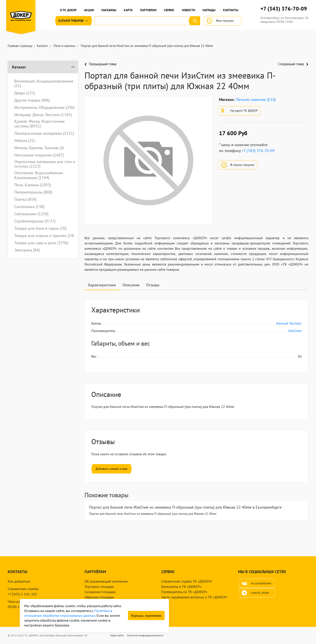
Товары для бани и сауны (40, 228)
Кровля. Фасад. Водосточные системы (39, 124)
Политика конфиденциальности (145, 635)
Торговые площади (99, 587)
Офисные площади (99, 597)
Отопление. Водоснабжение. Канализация (39, 175)
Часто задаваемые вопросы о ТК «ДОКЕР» (194, 597)
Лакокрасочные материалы (44, 133)
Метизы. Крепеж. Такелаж (39, 148)
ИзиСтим (295, 331)
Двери (25, 93)
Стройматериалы (35, 221)
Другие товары (32, 100)
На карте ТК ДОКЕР (239, 111)
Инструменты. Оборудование (44, 108)
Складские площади (100, 592)
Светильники (31, 214)
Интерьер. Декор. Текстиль (43, 115)
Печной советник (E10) (256, 100)
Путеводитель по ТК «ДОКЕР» (184, 592)
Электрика (27, 250)
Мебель (24, 141)
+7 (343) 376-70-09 (284, 9)
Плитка (25, 199)
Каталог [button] (74, 21)
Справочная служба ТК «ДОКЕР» (187, 581)
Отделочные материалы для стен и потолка (45, 164)
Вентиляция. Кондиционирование (44, 83)
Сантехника (29, 207)
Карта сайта (117, 635)
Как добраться (19, 581)
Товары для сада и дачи (41, 243)
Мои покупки (223, 21)
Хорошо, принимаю (146, 615)
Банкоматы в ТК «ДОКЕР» (181, 587)
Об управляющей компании (106, 581)
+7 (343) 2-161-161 (22, 594)
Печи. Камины (33, 185)
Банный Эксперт (289, 323)
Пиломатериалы (33, 192)
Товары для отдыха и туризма (44, 236)
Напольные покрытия (39, 155)
